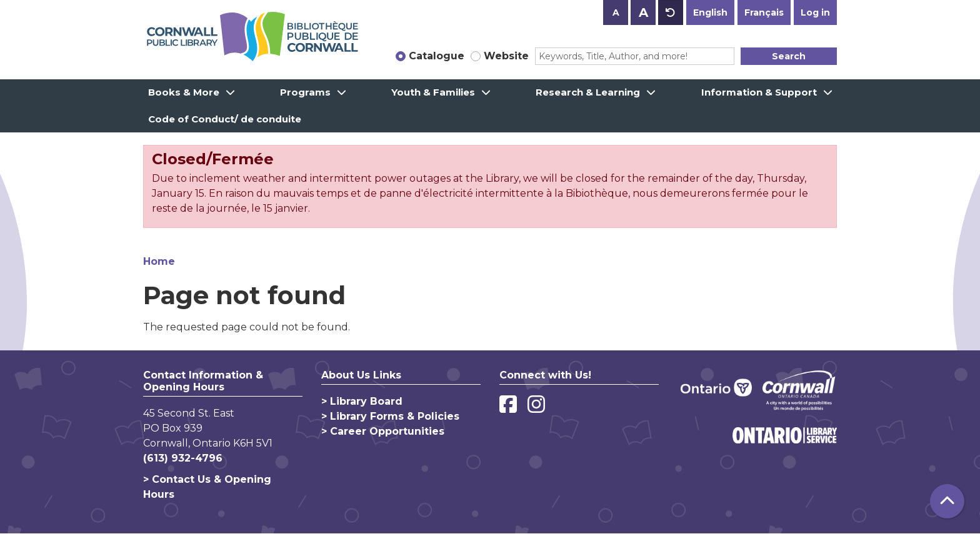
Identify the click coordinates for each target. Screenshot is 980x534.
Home (159, 261)
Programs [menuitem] (305, 92)
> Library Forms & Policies (390, 416)
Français (764, 12)
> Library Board (362, 401)
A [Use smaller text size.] (616, 12)
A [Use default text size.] (671, 12)
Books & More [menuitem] (184, 92)
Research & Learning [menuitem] (588, 92)
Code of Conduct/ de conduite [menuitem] (225, 119)
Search (789, 56)
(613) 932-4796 (183, 458)
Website (506, 56)
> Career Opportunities (383, 431)
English (710, 12)
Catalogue (437, 56)
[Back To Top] (947, 501)
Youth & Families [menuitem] (433, 92)
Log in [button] (815, 12)
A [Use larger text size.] (643, 12)
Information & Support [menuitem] (759, 92)
